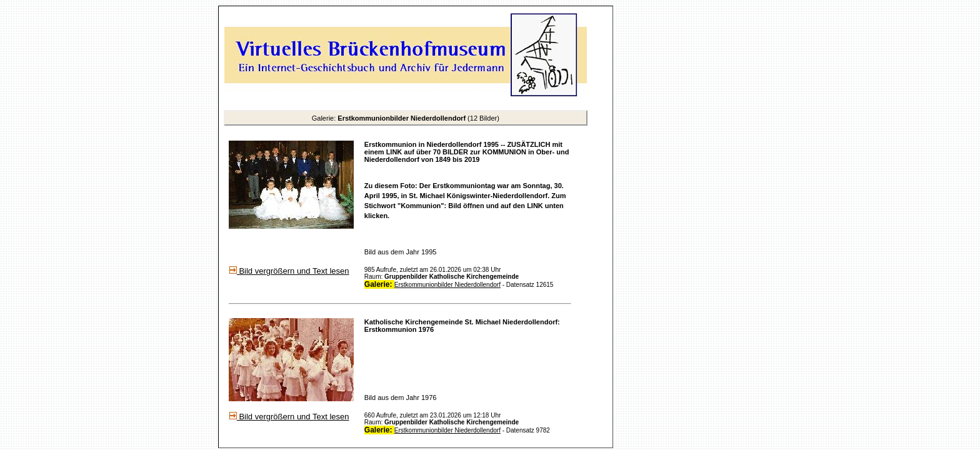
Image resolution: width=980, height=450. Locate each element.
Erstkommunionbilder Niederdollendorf (447, 285)
